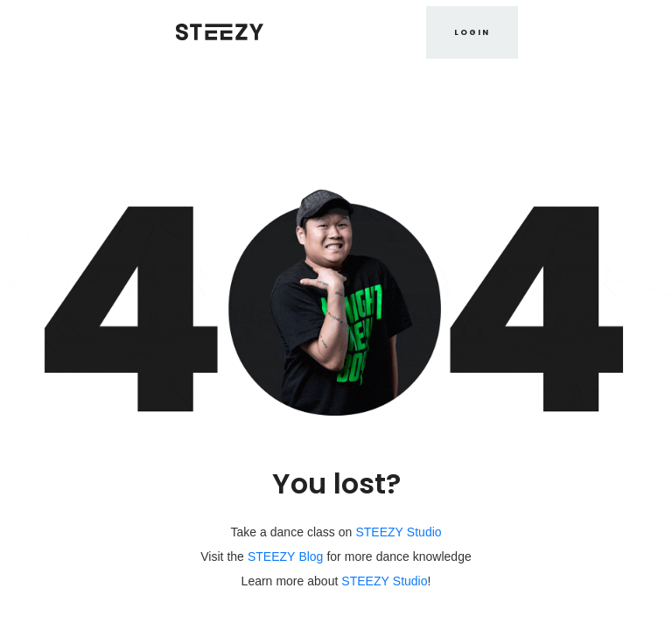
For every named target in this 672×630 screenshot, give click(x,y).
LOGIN (472, 32)
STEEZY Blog (285, 556)
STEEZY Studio (398, 532)
